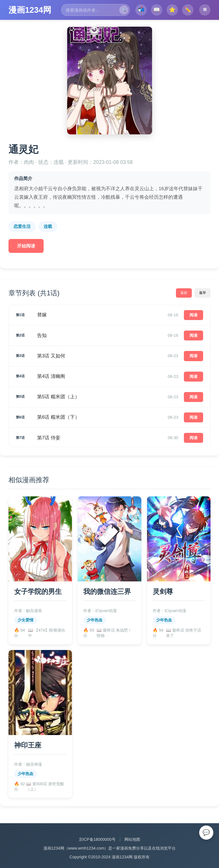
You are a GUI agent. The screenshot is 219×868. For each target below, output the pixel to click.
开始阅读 (26, 246)
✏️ (188, 11)
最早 (203, 293)
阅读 (194, 315)
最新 (184, 293)
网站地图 (132, 669)
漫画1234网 (30, 10)
